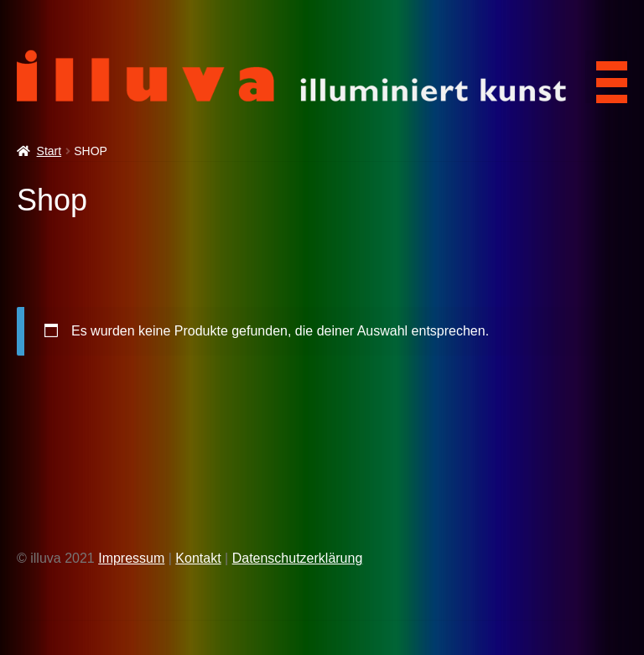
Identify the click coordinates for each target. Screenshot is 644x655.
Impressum (131, 558)
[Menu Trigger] (606, 77)
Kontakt (198, 558)
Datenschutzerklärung (298, 558)
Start (49, 151)
